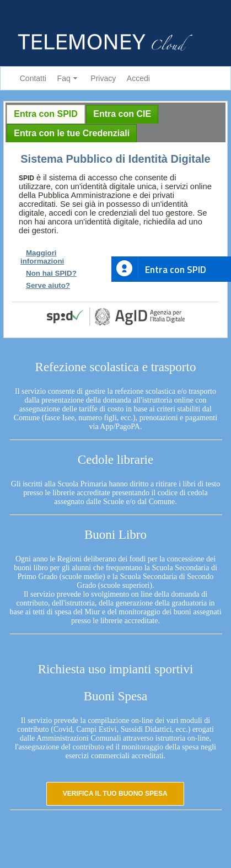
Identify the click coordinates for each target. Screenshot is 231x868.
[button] (115, 794)
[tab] (46, 114)
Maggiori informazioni (42, 257)
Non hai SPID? (51, 273)
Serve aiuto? (48, 285)
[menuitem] (31, 79)
